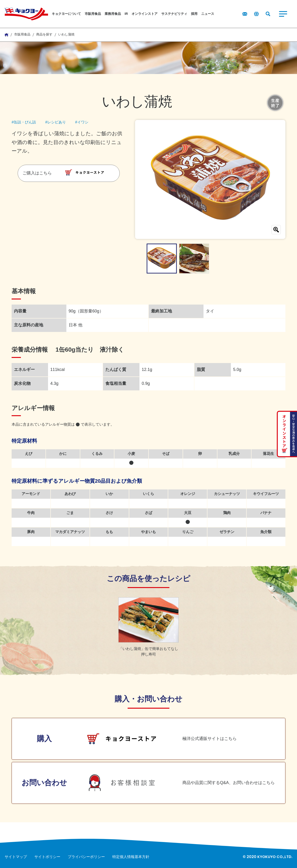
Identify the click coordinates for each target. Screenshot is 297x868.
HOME (6, 35)
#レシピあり (56, 122)
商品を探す (44, 34)
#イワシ (82, 122)
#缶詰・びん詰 (24, 122)
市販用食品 (22, 34)
